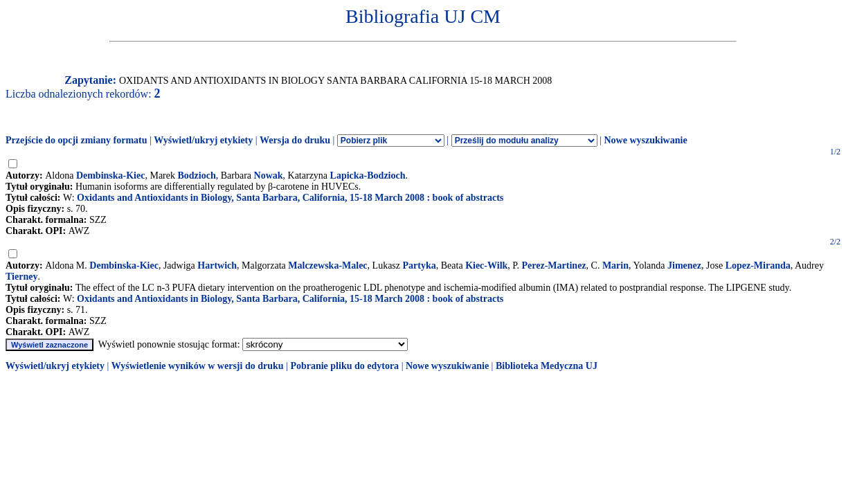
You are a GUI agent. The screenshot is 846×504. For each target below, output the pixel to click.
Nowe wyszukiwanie (645, 140)
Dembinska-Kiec (111, 175)
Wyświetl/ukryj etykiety (203, 140)
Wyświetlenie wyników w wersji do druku (198, 366)
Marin (615, 265)
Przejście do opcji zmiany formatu (76, 140)
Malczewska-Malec (327, 265)
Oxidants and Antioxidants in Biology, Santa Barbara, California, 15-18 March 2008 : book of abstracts (290, 198)
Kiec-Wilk (486, 265)
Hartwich (217, 265)
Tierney (21, 277)
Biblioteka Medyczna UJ (547, 366)
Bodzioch (196, 175)
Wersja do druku (295, 140)
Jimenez (684, 265)
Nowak (269, 175)
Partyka (420, 265)
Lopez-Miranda (758, 265)
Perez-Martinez (554, 265)
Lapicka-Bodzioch (368, 175)
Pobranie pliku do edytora (344, 366)
